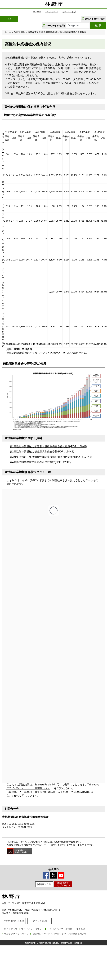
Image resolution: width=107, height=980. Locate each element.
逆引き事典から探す (95, 19)
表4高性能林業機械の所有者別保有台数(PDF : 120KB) (41, 462)
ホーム (8, 32)
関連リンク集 (44, 884)
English (37, 12)
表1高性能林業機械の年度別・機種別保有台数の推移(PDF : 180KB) (48, 446)
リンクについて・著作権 (60, 929)
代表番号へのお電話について (46, 910)
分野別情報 (19, 32)
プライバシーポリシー (32, 929)
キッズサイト (52, 12)
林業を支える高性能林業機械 (42, 32)
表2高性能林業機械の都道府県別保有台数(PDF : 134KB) (42, 452)
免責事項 (81, 929)
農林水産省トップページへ (63, 884)
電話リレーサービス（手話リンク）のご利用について (59, 934)
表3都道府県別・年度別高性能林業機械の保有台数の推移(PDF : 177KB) (51, 457)
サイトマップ (69, 12)
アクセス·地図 (40, 921)
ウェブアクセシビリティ (16, 934)
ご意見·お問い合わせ (14, 921)
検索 (98, 25)
